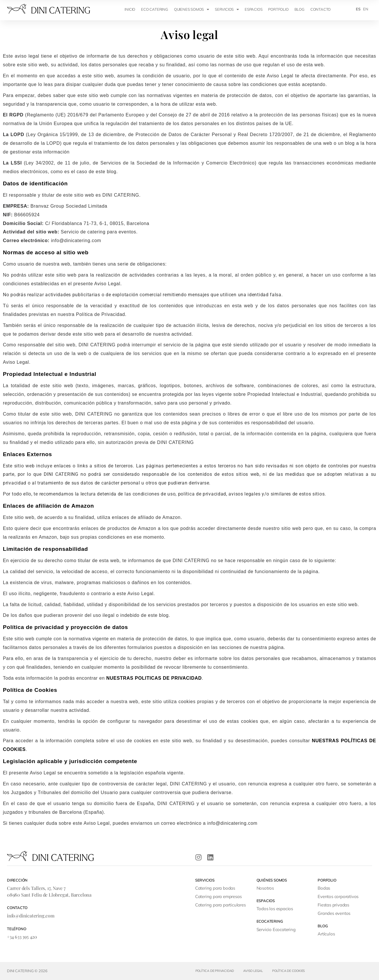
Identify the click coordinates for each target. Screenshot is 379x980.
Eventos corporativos (338, 896)
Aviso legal (253, 971)
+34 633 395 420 (22, 937)
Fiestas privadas (333, 905)
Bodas (324, 888)
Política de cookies (289, 971)
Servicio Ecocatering (276, 929)
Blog (300, 9)
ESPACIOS (253, 9)
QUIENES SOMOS (192, 9)
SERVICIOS (227, 9)
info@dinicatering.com (31, 916)
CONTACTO (321, 9)
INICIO (130, 9)
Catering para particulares (220, 905)
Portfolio (278, 9)
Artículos (326, 934)
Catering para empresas (218, 896)
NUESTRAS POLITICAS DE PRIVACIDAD (154, 678)
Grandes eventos (334, 913)
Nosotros (265, 888)
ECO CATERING (155, 9)
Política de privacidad (215, 971)
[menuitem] (358, 9)
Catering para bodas (215, 888)
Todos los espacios (275, 909)
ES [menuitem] (358, 9)
